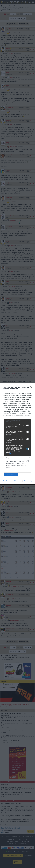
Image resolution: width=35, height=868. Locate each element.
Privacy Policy (28, 481)
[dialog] (17, 434)
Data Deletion (7, 481)
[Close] (31, 387)
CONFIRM (11, 474)
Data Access (17, 481)
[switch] (28, 425)
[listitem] (17, 421)
